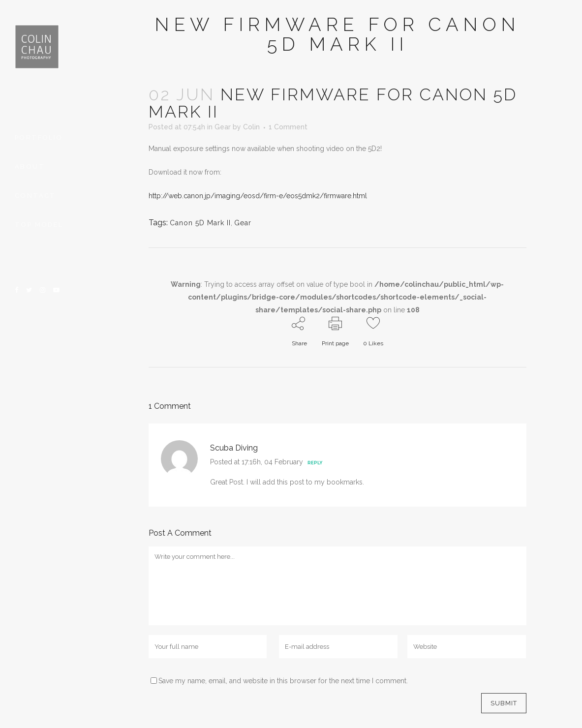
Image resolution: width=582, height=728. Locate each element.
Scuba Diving (234, 448)
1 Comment (288, 127)
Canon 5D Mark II (200, 223)
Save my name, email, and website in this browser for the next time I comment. (283, 681)
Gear (223, 127)
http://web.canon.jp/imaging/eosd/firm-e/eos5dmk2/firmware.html (258, 196)
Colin (251, 127)
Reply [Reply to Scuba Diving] (315, 463)
